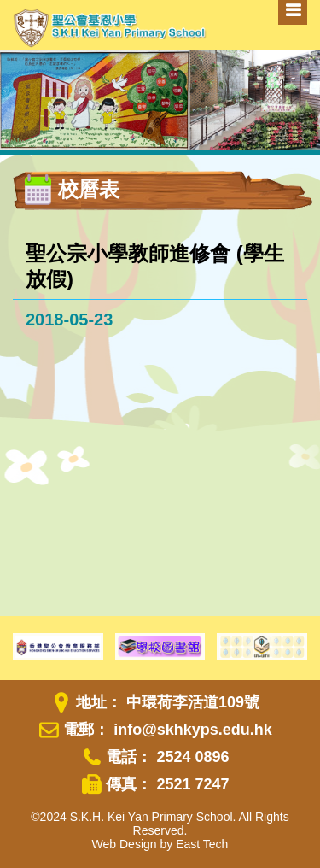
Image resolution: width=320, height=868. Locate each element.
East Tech (202, 844)
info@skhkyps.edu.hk (193, 730)
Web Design (125, 844)
